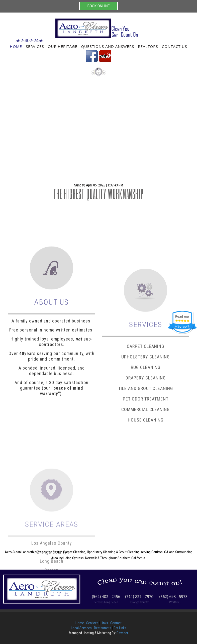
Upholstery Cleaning (145, 412)
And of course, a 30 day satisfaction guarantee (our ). (52, 428)
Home (16, 46)
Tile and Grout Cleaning (146, 444)
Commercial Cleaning (145, 465)
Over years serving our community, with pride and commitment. (52, 397)
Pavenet (122, 633)
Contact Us (175, 46)
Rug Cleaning (146, 423)
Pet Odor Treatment (146, 454)
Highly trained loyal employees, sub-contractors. (52, 382)
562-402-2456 (30, 41)
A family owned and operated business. (52, 361)
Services (35, 46)
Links (104, 623)
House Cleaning (146, 475)
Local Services (81, 628)
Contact (116, 623)
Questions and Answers (108, 46)
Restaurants (103, 628)
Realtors (148, 46)
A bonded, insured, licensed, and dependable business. (52, 411)
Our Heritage (63, 46)
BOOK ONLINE (98, 6)
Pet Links (120, 628)
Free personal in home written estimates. (52, 370)
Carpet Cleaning (145, 402)
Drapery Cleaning (146, 433)
